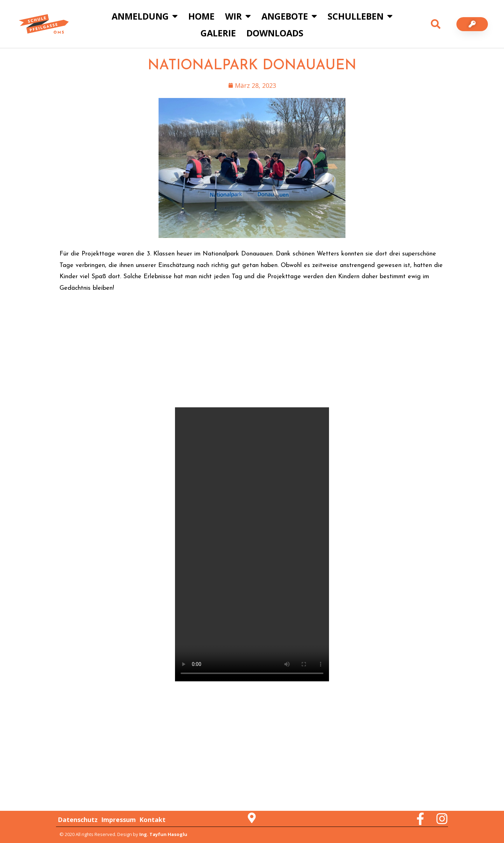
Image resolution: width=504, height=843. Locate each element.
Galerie (218, 33)
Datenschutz (78, 820)
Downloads (275, 33)
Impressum (118, 820)
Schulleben (360, 16)
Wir (238, 16)
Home (201, 16)
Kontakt (152, 820)
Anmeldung (145, 16)
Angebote (289, 16)
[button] (436, 24)
